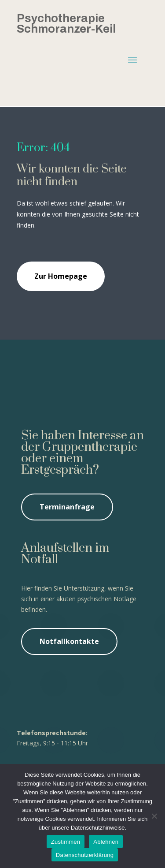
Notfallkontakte (69, 641)
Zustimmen (66, 842)
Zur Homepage (61, 276)
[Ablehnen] (154, 816)
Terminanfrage (67, 507)
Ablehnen (106, 842)
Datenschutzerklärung (85, 855)
